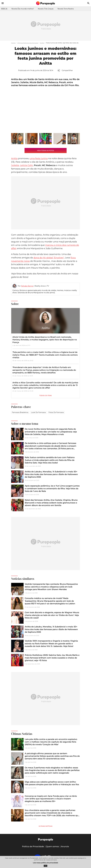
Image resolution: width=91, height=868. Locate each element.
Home (13, 43)
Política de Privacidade (33, 847)
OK (46, 866)
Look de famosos (38, 412)
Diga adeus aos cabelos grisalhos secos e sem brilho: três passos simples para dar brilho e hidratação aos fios (52, 783)
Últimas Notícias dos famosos (28, 43)
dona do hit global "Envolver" (49, 258)
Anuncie (65, 847)
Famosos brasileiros (20, 412)
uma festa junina (39, 158)
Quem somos (52, 847)
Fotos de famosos (56, 412)
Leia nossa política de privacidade (45, 863)
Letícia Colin (26, 165)
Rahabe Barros (27, 286)
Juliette (15, 165)
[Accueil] (45, 3)
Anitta (42, 43)
